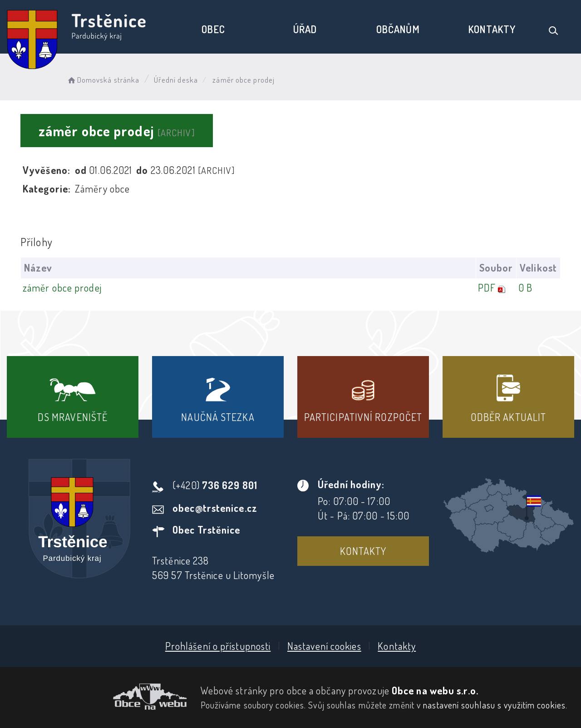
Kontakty (492, 29)
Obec (213, 29)
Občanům (398, 29)
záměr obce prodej (62, 287)
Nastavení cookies (324, 646)
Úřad (305, 29)
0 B (525, 287)
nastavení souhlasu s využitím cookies (494, 705)
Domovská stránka (103, 80)
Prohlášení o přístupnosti (218, 646)
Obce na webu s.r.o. (435, 690)
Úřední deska (176, 80)
